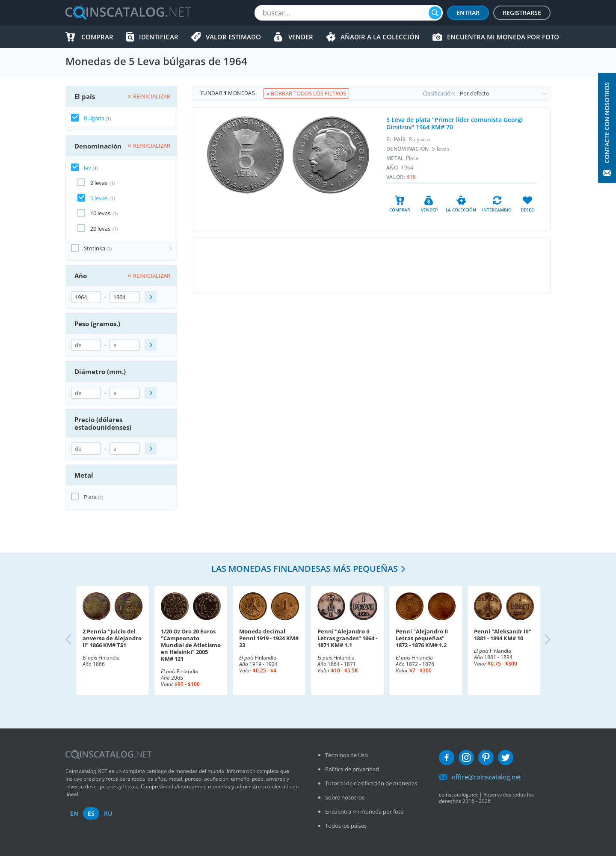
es (91, 813)
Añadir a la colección (380, 37)
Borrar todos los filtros (306, 93)
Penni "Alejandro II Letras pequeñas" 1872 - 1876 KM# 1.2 (422, 638)
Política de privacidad (352, 769)
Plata (90, 497)
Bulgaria (94, 118)
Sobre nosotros (345, 797)
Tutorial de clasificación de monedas (371, 783)
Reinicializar (149, 96)
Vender (301, 37)
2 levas (99, 183)
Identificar (159, 37)
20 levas (100, 229)
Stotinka (95, 248)
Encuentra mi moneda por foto (503, 37)
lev (87, 168)
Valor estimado (233, 37)
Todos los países (346, 826)
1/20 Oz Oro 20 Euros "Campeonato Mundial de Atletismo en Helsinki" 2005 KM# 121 (191, 645)
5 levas (99, 198)
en (74, 813)
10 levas (100, 213)
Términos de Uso (346, 755)
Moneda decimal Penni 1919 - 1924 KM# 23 (269, 638)
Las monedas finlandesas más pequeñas (305, 569)
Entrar (468, 13)
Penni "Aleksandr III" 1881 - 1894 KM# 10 (503, 635)
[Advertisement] (371, 266)
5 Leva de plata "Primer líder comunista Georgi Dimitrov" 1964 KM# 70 (455, 123)
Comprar (97, 37)
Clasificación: (486, 93)
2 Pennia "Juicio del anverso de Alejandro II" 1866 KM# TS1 (112, 638)
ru (108, 813)
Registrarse (522, 13)
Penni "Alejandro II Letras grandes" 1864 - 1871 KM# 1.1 (347, 638)
